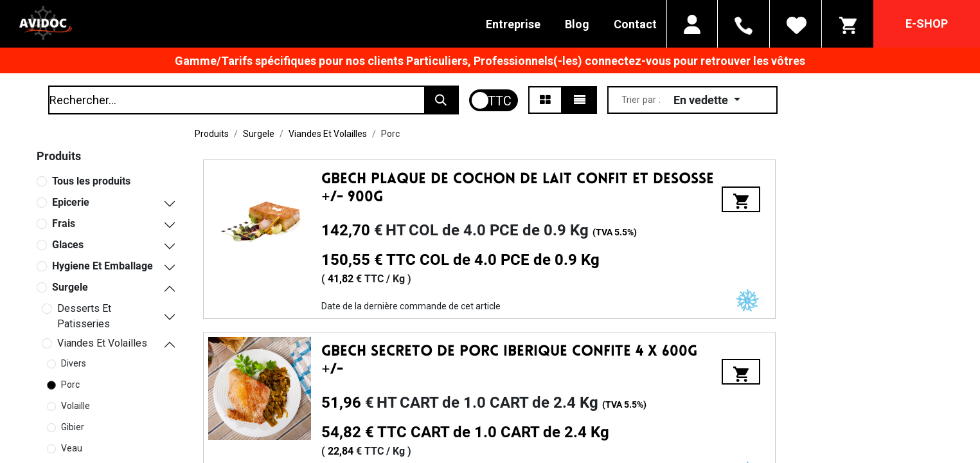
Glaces (68, 245)
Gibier (73, 427)
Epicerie (71, 202)
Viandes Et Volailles (102, 343)
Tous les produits (91, 181)
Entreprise (513, 24)
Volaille (76, 406)
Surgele (70, 287)
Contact (635, 24)
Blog (577, 24)
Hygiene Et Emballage (102, 266)
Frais (64, 223)
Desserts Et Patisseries (84, 316)
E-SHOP (927, 23)
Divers (74, 363)
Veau (72, 448)
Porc (70, 385)
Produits (212, 134)
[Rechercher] (441, 100)
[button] (707, 100)
